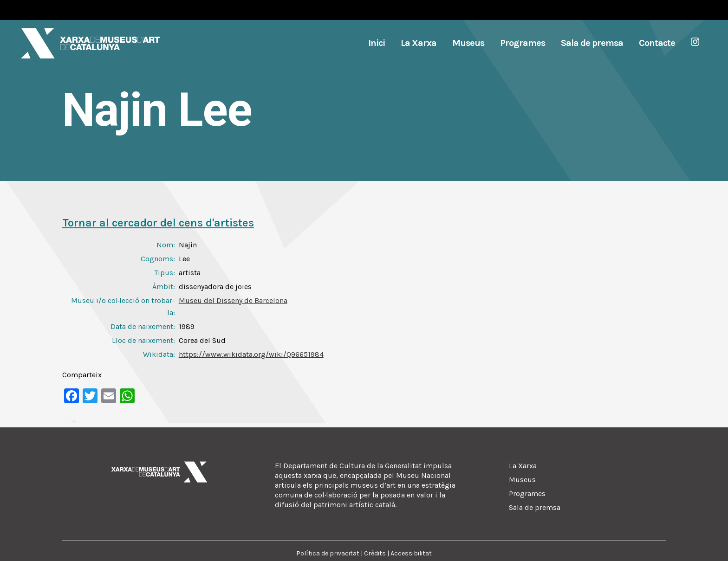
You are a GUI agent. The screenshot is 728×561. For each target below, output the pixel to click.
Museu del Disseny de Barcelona (233, 300)
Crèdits (375, 553)
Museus (522, 480)
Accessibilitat (411, 553)
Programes (527, 493)
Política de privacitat (328, 553)
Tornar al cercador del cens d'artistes (158, 223)
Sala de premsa (535, 507)
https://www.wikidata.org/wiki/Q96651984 (251, 354)
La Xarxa (523, 466)
